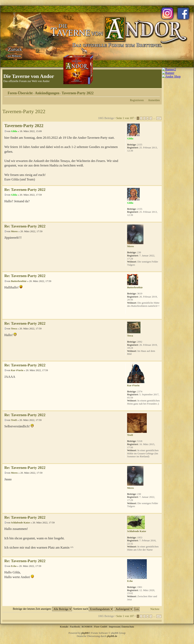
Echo (14, 566)
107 (159, 118)
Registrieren (137, 100)
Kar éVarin (17, 370)
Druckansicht (151, 92)
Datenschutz (128, 627)
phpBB (85, 633)
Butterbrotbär (19, 281)
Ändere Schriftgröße (157, 92)
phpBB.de (112, 636)
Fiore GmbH (101, 627)
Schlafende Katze (20, 522)
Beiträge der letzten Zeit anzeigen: (42, 609)
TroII (14, 420)
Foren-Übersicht (20, 93)
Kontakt (64, 627)
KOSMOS (87, 627)
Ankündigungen (47, 93)
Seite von (125, 118)
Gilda (14, 131)
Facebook (75, 627)
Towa (14, 328)
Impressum (115, 627)
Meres (14, 231)
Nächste (155, 609)
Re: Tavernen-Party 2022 (25, 190)
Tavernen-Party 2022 (78, 93)
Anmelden (154, 100)
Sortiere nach (93, 609)
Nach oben (159, 183)
